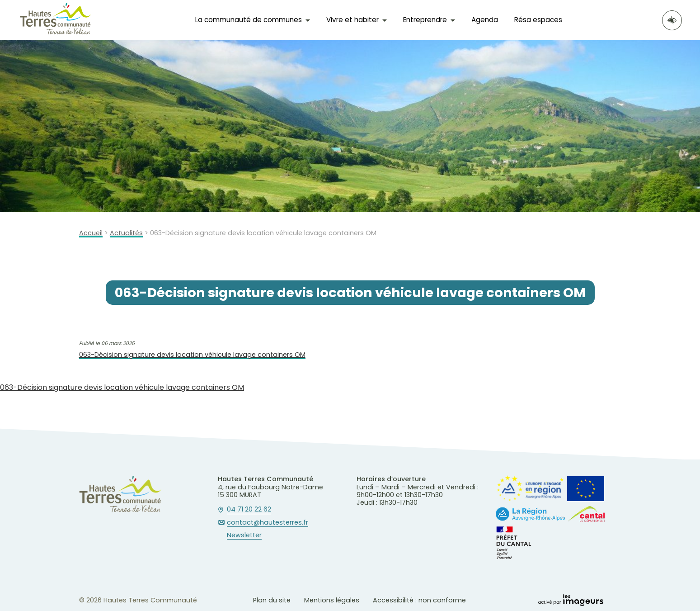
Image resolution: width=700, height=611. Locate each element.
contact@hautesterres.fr (268, 523)
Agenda (485, 20)
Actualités (126, 233)
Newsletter (244, 535)
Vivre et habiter (352, 20)
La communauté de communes (249, 20)
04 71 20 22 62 (249, 510)
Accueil (91, 233)
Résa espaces (538, 20)
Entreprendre (425, 20)
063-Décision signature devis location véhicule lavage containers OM (192, 355)
